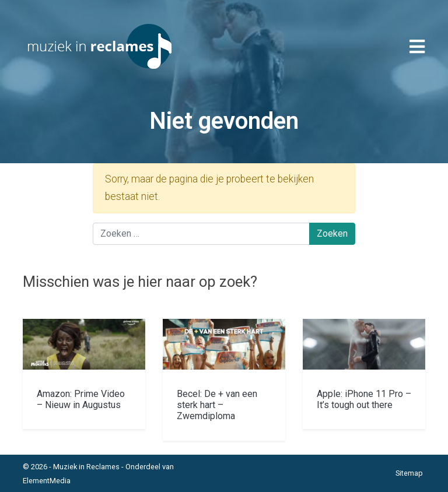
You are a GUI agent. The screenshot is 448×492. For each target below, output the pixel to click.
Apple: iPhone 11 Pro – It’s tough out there (364, 399)
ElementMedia (47, 481)
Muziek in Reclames (86, 467)
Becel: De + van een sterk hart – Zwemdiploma (217, 405)
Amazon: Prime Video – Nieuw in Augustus (81, 399)
